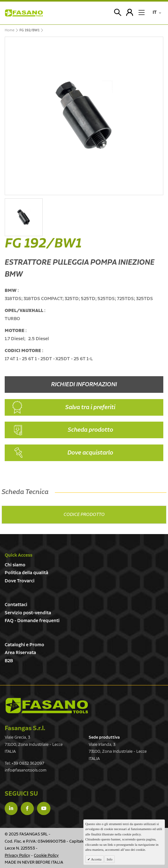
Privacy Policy (17, 856)
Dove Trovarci (20, 581)
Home (10, 30)
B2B (9, 661)
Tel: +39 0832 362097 (24, 764)
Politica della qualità (26, 573)
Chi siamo (15, 565)
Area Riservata (20, 653)
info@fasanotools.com (26, 770)
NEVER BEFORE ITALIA (43, 863)
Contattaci (16, 605)
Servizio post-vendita (28, 613)
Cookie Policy (46, 856)
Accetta (96, 859)
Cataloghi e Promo (24, 645)
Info (109, 859)
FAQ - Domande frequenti (32, 621)
